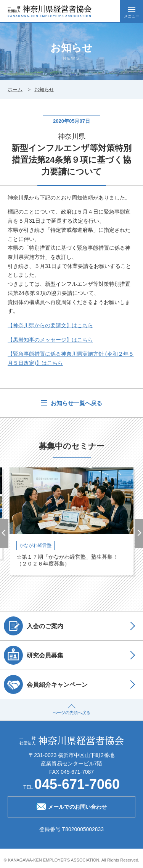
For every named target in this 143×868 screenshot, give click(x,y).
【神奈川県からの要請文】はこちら (50, 325)
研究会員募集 (34, 655)
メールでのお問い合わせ (71, 806)
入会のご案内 (34, 626)
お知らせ (44, 89)
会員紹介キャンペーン (46, 684)
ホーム (15, 89)
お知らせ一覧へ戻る (75, 403)
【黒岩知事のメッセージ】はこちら (50, 340)
